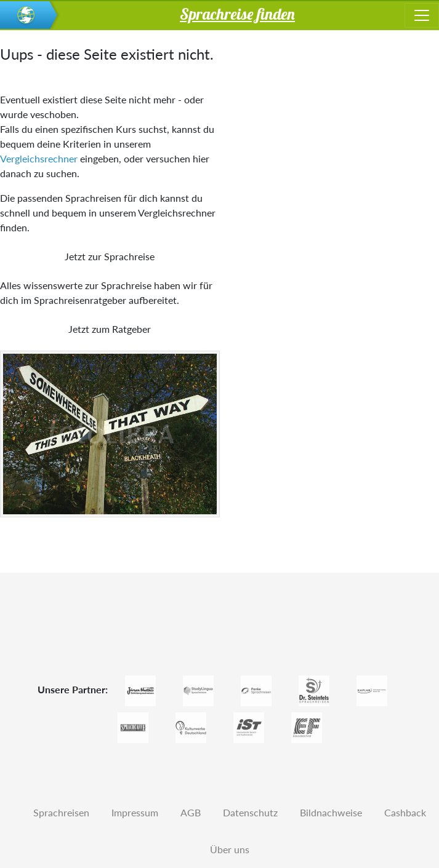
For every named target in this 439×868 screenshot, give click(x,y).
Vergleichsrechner (39, 158)
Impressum (135, 812)
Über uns (230, 849)
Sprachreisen (61, 812)
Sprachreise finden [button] (237, 14)
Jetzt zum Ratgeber (110, 329)
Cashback (405, 812)
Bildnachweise (331, 812)
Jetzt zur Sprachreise (110, 256)
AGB (191, 812)
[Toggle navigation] (422, 15)
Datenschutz (250, 812)
